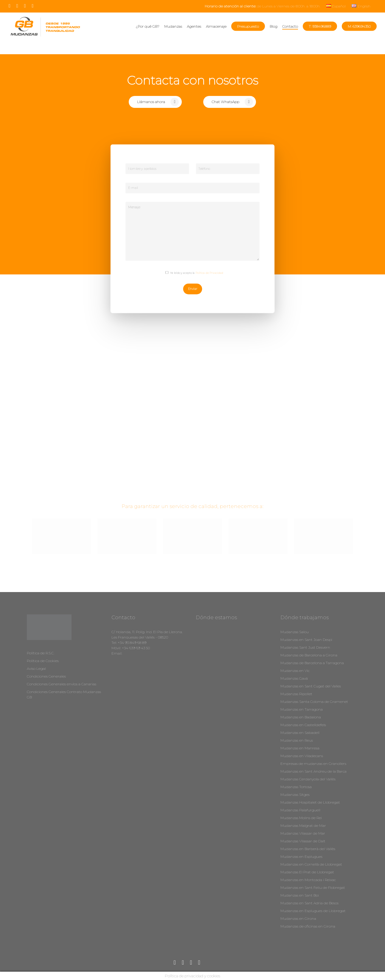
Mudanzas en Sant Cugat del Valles (311, 686)
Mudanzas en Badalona (301, 717)
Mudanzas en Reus (297, 740)
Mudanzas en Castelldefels (303, 725)
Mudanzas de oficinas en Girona (308, 926)
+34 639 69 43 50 (136, 648)
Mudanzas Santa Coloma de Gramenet (314, 702)
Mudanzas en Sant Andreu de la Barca (313, 771)
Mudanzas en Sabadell (300, 733)
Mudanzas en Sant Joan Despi (306, 640)
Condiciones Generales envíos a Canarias (62, 684)
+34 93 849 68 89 (132, 643)
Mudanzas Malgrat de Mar (303, 826)
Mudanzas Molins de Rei (301, 818)
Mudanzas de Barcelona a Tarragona (312, 663)
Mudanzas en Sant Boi (300, 895)
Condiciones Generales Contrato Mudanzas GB (64, 694)
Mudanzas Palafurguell (300, 810)
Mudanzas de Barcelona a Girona (309, 655)
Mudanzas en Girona (298, 918)
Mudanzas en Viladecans (302, 756)
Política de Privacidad (209, 273)
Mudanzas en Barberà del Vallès (308, 849)
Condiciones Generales (46, 676)
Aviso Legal (36, 668)
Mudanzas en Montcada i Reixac (308, 880)
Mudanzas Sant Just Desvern (305, 647)
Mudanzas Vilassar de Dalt (303, 841)
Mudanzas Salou (295, 632)
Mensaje (192, 231)
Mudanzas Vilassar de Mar (303, 833)
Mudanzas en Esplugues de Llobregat (313, 911)
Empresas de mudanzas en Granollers (313, 764)
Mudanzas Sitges (295, 795)
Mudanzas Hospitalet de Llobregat (310, 802)
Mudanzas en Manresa (300, 748)
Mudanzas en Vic (295, 671)
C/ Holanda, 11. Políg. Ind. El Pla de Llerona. (147, 632)
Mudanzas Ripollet (296, 694)
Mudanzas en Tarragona (302, 709)
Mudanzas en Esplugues (301, 856)
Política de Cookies (43, 661)
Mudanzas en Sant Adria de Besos (309, 903)
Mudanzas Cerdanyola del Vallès (308, 779)
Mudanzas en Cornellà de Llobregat (311, 864)
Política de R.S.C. (41, 653)
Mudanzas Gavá (294, 678)
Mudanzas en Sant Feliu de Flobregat (313, 887)
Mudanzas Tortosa (296, 787)
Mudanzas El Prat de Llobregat (307, 872)
